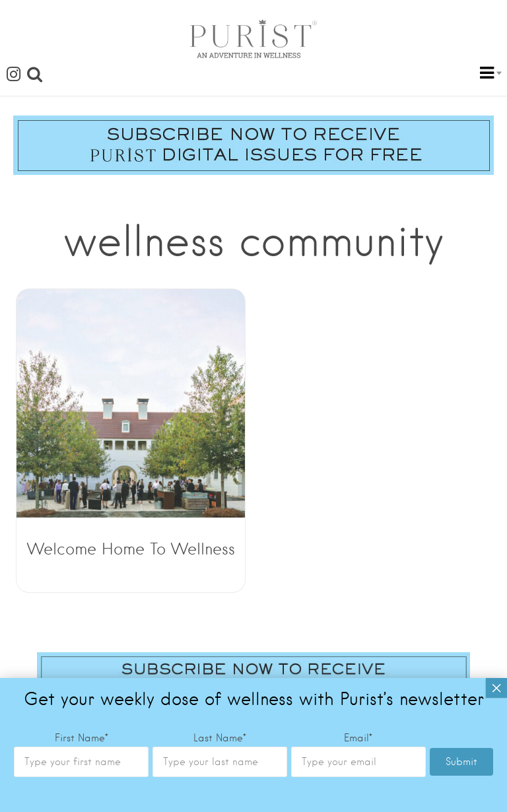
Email (358, 486)
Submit (461, 510)
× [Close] (496, 436)
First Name (82, 486)
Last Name (220, 486)
